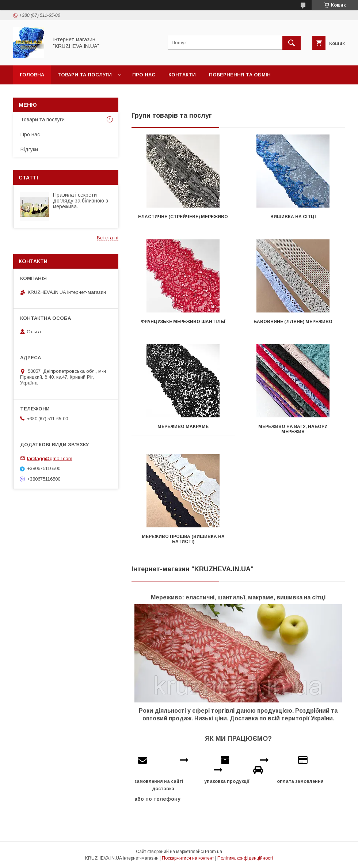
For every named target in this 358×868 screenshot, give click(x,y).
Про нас (144, 75)
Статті (28, 178)
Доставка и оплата (47, 94)
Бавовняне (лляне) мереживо (293, 322)
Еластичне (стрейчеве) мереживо (183, 217)
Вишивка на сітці (293, 217)
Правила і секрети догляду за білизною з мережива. (81, 201)
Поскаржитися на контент (188, 858)
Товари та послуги (85, 75)
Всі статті (108, 238)
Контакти (182, 75)
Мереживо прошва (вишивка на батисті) (183, 539)
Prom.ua (214, 852)
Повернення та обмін (240, 75)
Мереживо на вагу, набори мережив (293, 429)
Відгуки (29, 149)
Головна (32, 75)
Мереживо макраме (183, 427)
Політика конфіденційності (245, 858)
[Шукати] (292, 43)
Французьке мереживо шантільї (183, 322)
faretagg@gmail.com (50, 458)
